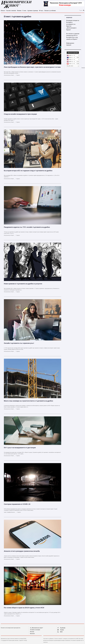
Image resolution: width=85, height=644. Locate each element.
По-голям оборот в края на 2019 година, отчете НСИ (24, 608)
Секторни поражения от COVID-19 (17, 504)
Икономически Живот (9, 75)
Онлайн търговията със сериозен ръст (19, 343)
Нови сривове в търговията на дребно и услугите (23, 284)
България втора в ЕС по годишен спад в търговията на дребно (28, 171)
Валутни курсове (73, 53)
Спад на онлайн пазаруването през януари (20, 114)
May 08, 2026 (70, 66)
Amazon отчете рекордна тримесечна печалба (22, 551)
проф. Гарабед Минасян (9, 512)
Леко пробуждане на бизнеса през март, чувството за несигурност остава (32, 67)
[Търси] (73, 10)
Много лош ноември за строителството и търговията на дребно (28, 401)
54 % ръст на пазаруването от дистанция (20, 448)
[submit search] (84, 10)
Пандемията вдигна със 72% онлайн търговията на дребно (27, 227)
